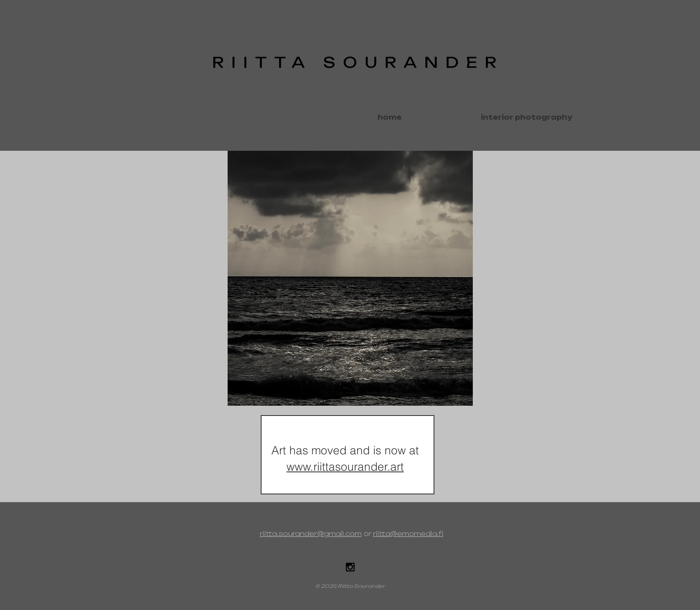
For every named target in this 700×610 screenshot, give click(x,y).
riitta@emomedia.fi (408, 534)
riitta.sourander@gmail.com (311, 534)
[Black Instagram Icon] (350, 567)
